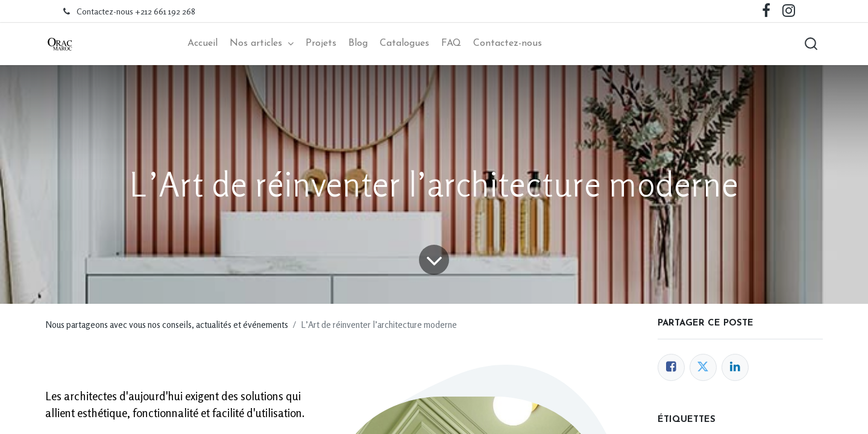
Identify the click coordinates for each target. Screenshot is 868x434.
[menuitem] (203, 44)
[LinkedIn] (735, 367)
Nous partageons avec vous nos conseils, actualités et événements (167, 325)
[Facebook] (671, 367)
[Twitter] (703, 367)
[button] (811, 44)
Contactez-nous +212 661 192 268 (136, 11)
